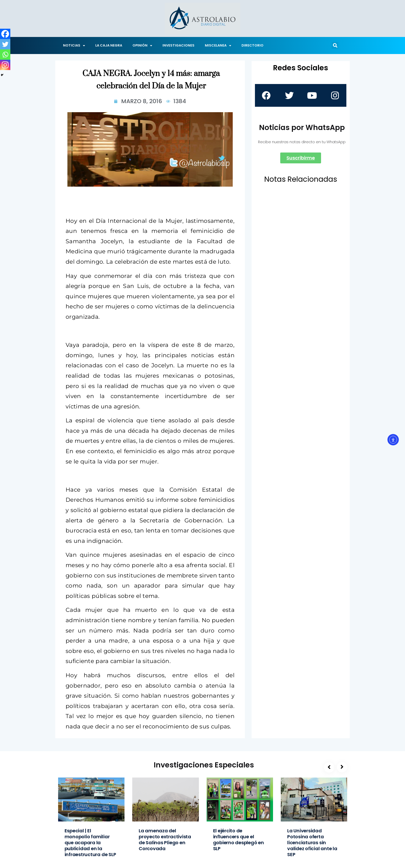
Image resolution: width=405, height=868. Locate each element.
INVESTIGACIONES (178, 45)
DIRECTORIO (252, 45)
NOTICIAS (74, 46)
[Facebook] (5, 34)
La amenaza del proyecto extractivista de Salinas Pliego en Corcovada (165, 840)
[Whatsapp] (5, 55)
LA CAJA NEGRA (109, 45)
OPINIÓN (142, 46)
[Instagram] (5, 65)
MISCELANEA (218, 46)
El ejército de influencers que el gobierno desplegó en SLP (239, 840)
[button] (335, 45)
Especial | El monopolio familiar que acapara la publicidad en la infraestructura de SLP (90, 843)
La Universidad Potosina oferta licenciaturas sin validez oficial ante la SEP (312, 843)
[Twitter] (5, 44)
